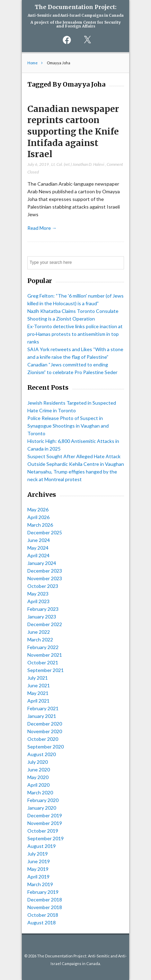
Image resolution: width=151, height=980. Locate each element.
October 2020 (43, 739)
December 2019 (45, 815)
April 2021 (38, 701)
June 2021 (39, 685)
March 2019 (40, 884)
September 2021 (46, 670)
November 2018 (45, 907)
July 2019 (38, 854)
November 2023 (45, 578)
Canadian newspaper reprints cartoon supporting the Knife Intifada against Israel (73, 132)
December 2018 (45, 900)
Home (33, 63)
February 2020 (43, 800)
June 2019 (39, 861)
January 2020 (42, 808)
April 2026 (38, 517)
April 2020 (38, 785)
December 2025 (45, 532)
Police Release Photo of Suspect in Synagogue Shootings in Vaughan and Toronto (68, 426)
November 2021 (45, 655)
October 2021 (43, 662)
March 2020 (40, 792)
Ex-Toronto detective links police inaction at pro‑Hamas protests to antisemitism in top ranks (75, 334)
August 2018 (42, 922)
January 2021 (42, 716)
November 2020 (45, 731)
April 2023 (38, 601)
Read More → (42, 228)
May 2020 (38, 777)
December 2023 (45, 571)
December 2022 (45, 624)
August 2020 (42, 754)
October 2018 (43, 915)
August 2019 (42, 846)
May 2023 (38, 594)
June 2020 (39, 770)
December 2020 (45, 724)
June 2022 (39, 632)
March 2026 (40, 525)
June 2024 (39, 540)
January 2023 (42, 617)
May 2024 (38, 548)
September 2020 (46, 747)
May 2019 (38, 869)
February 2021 (43, 708)
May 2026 (38, 509)
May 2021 (38, 693)
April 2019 (38, 877)
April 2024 (38, 555)
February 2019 (43, 892)
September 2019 (46, 838)
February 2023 (43, 609)
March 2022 (40, 639)
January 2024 (42, 563)
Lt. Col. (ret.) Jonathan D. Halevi (78, 164)
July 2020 (38, 762)
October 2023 (43, 586)
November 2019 (45, 823)
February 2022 (43, 647)
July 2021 (38, 678)
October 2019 (43, 831)
